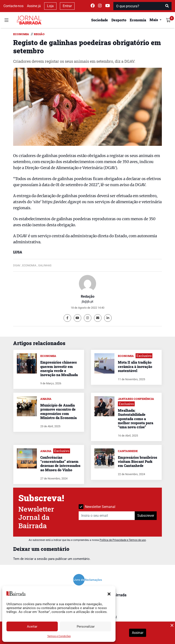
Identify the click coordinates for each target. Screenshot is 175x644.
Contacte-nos (13, 6)
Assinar (138, 633)
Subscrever (146, 516)
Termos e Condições (59, 636)
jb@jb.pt (87, 302)
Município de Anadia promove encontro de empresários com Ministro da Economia (59, 411)
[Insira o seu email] (107, 516)
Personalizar (86, 627)
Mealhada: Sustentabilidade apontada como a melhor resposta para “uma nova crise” (136, 419)
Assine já (34, 6)
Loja (50, 6)
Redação (88, 296)
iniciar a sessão (36, 559)
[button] (109, 594)
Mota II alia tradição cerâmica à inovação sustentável (135, 366)
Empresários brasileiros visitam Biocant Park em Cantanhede (137, 461)
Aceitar (32, 627)
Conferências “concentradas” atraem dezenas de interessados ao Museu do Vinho (60, 464)
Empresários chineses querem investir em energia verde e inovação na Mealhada (59, 368)
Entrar (67, 6)
